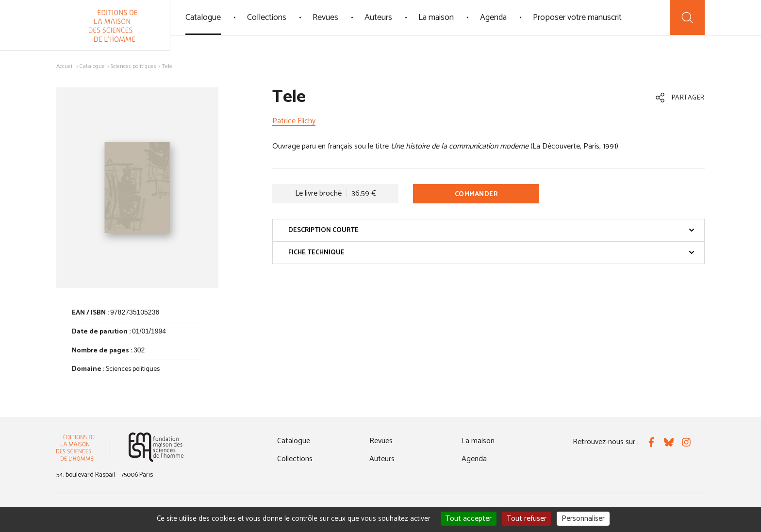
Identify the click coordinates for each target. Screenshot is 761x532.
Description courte (491, 230)
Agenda (493, 17)
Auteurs (378, 17)
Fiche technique (491, 253)
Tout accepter (469, 519)
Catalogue (203, 17)
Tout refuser (527, 519)
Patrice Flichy (294, 121)
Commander (477, 194)
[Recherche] (687, 17)
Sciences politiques (133, 66)
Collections (267, 17)
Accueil (65, 66)
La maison (436, 17)
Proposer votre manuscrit (577, 17)
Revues (325, 17)
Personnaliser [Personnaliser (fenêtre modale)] (583, 519)
